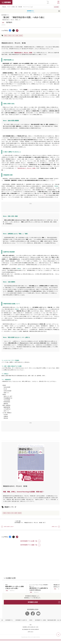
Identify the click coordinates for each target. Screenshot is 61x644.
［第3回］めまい (54, 526)
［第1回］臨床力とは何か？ (9, 526)
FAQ (15, 586)
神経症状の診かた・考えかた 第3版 (23, 53)
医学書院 (6, 2)
